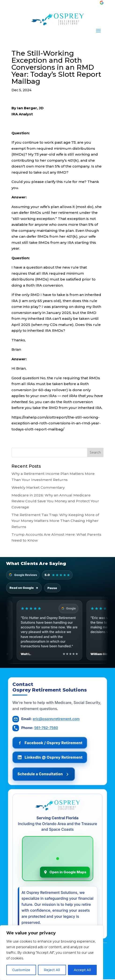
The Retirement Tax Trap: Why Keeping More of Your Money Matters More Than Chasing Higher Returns (55, 521)
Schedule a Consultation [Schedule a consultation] (46, 774)
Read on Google (24, 588)
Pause (52, 588)
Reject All (52, 970)
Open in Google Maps (65, 873)
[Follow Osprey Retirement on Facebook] (50, 743)
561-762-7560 (46, 728)
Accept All (82, 970)
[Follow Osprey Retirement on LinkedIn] (50, 758)
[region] (52, 953)
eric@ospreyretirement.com (56, 719)
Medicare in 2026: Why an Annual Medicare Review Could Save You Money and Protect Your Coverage (55, 501)
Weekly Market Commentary (38, 487)
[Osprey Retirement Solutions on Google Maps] (58, 859)
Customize (21, 970)
